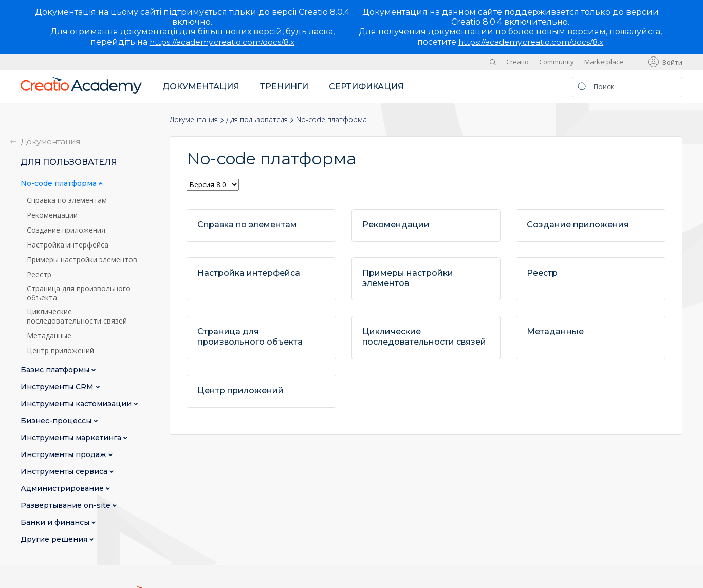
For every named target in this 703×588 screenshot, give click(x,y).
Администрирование (63, 489)
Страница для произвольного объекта (79, 293)
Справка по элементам (67, 200)
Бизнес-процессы (57, 421)
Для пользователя (257, 119)
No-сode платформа (60, 184)
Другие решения (55, 539)
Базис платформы (56, 370)
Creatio (517, 62)
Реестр (39, 275)
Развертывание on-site (67, 506)
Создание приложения (66, 230)
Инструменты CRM (58, 387)
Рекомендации (52, 215)
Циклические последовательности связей (77, 316)
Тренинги (284, 87)
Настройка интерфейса (68, 245)
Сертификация (366, 87)
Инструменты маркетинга (72, 438)
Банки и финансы (56, 523)
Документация (201, 87)
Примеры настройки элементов (82, 260)
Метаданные (49, 336)
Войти (672, 62)
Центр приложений (60, 351)
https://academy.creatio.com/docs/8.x (222, 42)
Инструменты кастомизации (77, 404)
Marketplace (604, 62)
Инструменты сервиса (65, 472)
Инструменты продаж (64, 455)
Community (557, 62)
